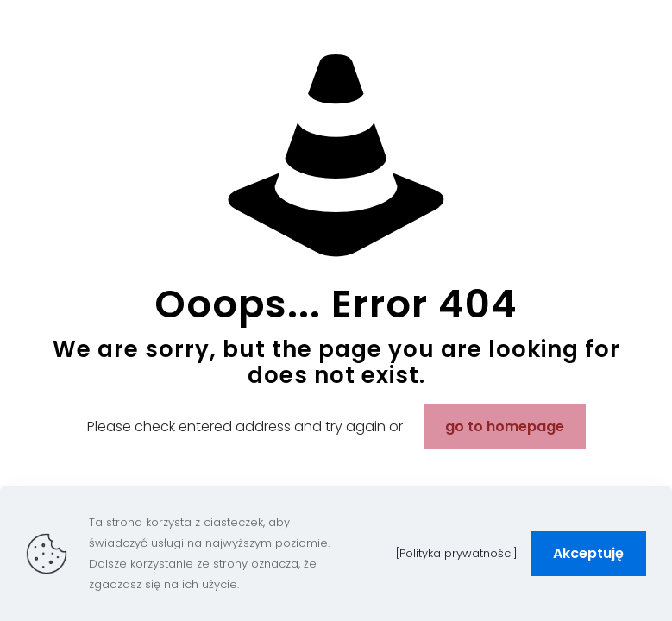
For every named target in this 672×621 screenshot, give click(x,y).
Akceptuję (588, 553)
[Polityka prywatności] (457, 553)
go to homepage (505, 427)
